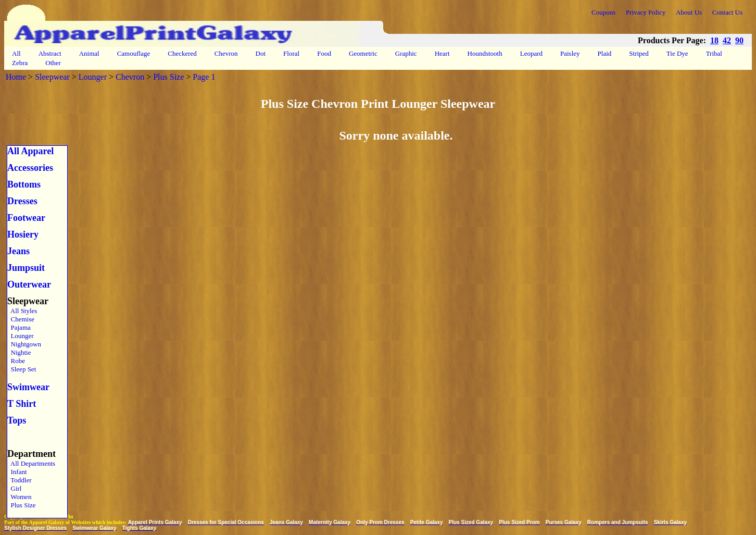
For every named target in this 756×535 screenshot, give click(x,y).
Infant (17, 472)
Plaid (605, 53)
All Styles (22, 311)
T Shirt (22, 404)
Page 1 (204, 77)
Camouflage (134, 53)
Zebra (20, 63)
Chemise (21, 319)
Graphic (406, 53)
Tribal (714, 53)
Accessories (30, 168)
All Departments (31, 463)
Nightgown (24, 344)
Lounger (93, 77)
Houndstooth (485, 53)
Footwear (26, 218)
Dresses (22, 201)
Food (324, 53)
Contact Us (727, 12)
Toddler (20, 480)
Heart (442, 53)
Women (19, 497)
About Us (689, 12)
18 (714, 40)
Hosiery (23, 234)
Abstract (50, 53)
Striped (639, 53)
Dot (261, 53)
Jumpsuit (26, 268)
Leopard (531, 53)
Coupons (603, 12)
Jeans (18, 251)
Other (53, 63)
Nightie (19, 352)
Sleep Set (22, 369)
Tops (17, 420)
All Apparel (30, 151)
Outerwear (29, 284)
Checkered (182, 53)
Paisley (570, 53)
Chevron (226, 53)
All (16, 53)
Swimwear (28, 387)
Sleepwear (52, 77)
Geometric (363, 53)
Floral (291, 53)
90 (739, 40)
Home (16, 77)
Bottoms (24, 184)
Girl (14, 488)
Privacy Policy (646, 12)
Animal (89, 53)
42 (727, 40)
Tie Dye (677, 53)
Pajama (19, 327)
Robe (16, 361)
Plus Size (168, 77)
